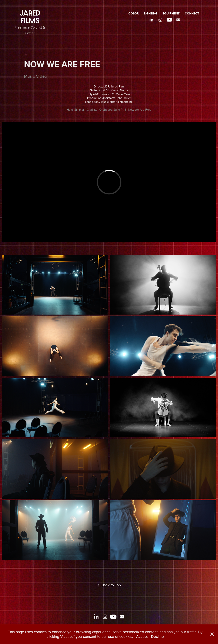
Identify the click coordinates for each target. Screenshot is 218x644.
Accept (142, 636)
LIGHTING (151, 13)
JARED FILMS (31, 17)
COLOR (134, 13)
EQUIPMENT (171, 13)
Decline (157, 636)
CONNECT (192, 13)
